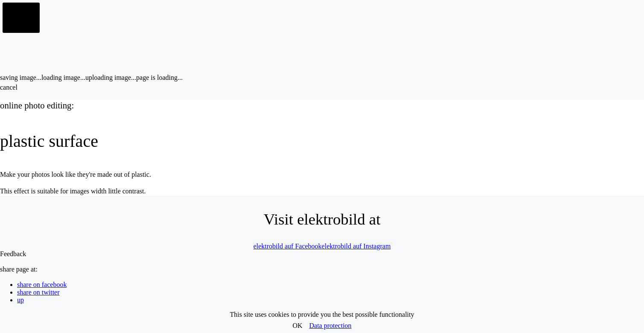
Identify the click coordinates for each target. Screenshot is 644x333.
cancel (9, 87)
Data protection (331, 326)
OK (297, 326)
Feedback (13, 254)
